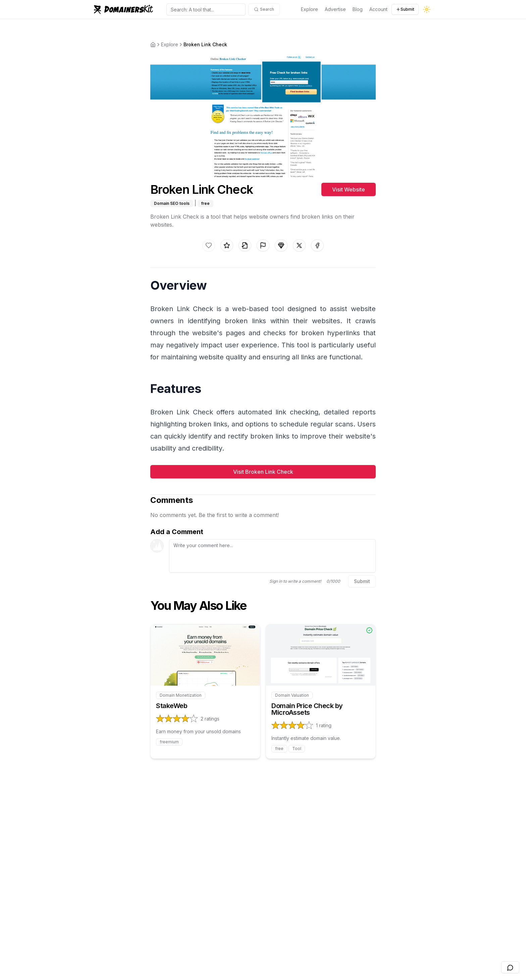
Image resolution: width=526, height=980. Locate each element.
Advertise (335, 9)
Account (378, 9)
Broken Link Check (205, 44)
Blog (358, 9)
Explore (309, 9)
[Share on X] (299, 245)
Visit (349, 189)
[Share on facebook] (317, 245)
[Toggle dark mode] (427, 9)
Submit (405, 9)
